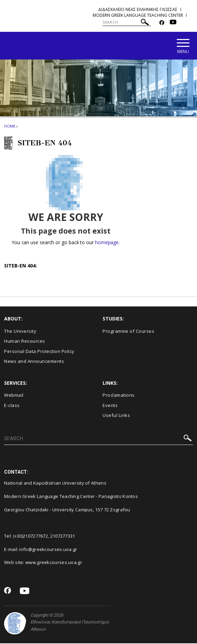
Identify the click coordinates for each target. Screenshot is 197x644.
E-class (12, 406)
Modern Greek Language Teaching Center (138, 15)
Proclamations (119, 396)
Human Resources (25, 342)
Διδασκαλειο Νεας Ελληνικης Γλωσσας (138, 9)
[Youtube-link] (173, 23)
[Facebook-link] (162, 23)
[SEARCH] (127, 22)
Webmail (14, 396)
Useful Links (116, 416)
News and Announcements (34, 362)
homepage (107, 243)
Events (110, 406)
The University (20, 332)
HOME (10, 127)
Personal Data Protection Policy (39, 352)
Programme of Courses (128, 332)
